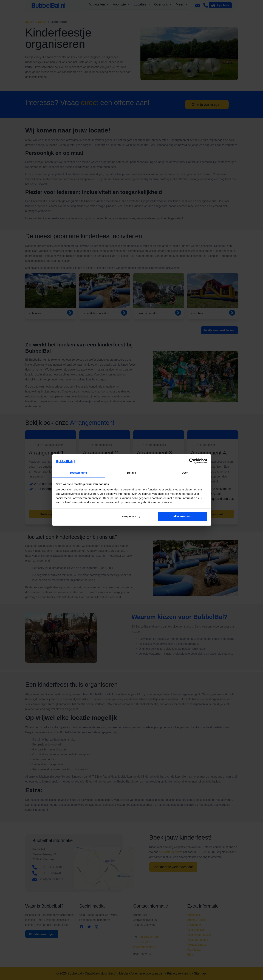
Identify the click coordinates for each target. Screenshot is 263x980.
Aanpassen (131, 517)
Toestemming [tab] (78, 472)
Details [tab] (132, 472)
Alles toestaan (182, 517)
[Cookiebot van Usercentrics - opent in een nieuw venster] (192, 461)
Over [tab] (185, 472)
